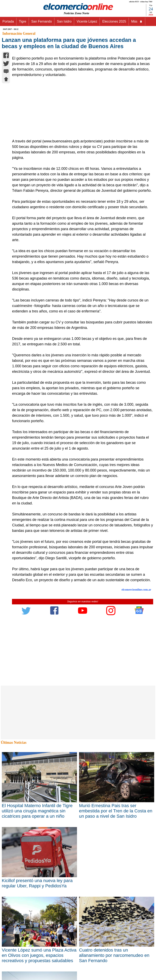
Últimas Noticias (14, 743)
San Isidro (64, 21)
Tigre (23, 21)
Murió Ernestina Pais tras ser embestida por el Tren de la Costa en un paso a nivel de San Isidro (116, 811)
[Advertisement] (80, 108)
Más (137, 22)
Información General (19, 34)
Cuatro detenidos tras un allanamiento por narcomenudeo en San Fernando (114, 955)
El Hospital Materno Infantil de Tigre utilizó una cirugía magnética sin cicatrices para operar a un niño (37, 811)
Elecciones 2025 (114, 21)
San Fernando (42, 21)
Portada (8, 21)
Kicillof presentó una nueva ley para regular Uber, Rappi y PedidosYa (37, 883)
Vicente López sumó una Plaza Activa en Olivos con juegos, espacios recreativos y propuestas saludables (39, 955)
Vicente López (87, 21)
